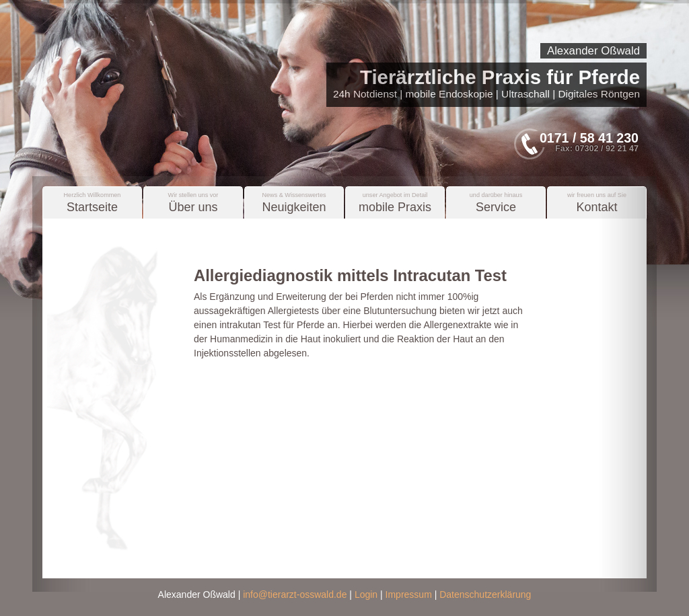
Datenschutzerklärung (485, 594)
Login (366, 594)
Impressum (409, 594)
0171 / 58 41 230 (589, 138)
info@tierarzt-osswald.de (295, 594)
